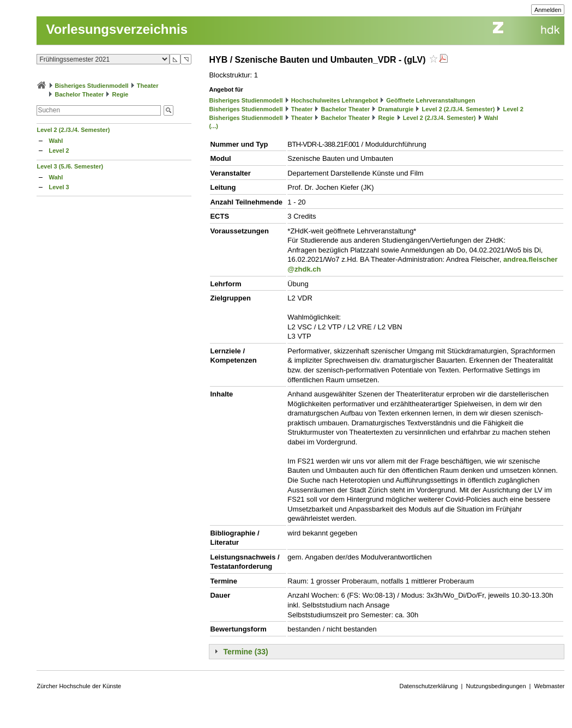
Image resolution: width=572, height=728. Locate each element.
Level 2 (59, 151)
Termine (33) (245, 652)
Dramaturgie (396, 109)
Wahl (56, 141)
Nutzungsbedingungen (496, 686)
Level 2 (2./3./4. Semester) (73, 130)
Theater (148, 86)
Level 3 (59, 187)
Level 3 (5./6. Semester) (70, 166)
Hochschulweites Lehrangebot (335, 100)
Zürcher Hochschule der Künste (79, 686)
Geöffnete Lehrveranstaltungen (430, 100)
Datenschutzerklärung (429, 686)
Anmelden (548, 10)
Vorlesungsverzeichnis (117, 29)
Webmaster (549, 686)
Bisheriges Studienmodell (92, 86)
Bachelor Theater (80, 94)
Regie (121, 94)
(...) (213, 126)
